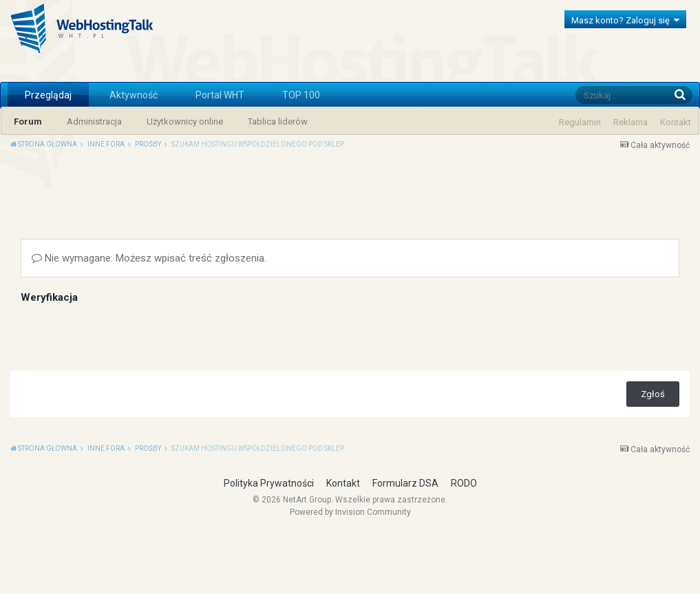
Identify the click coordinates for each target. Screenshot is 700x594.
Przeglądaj (48, 95)
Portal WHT (220, 95)
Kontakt (676, 122)
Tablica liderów (278, 121)
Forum (28, 121)
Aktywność (134, 95)
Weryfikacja (49, 413)
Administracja (94, 121)
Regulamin (580, 122)
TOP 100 (301, 95)
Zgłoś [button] (653, 510)
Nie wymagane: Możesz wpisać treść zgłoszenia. (149, 374)
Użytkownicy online (185, 121)
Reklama (630, 122)
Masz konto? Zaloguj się (625, 20)
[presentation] (125, 449)
